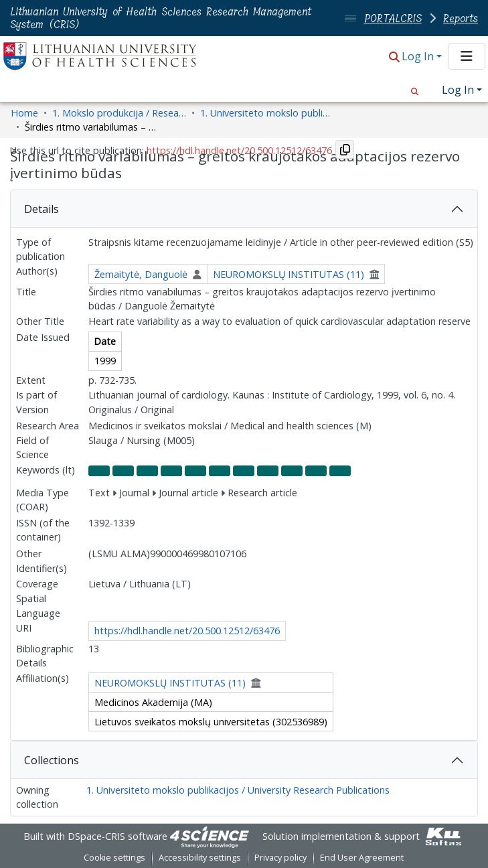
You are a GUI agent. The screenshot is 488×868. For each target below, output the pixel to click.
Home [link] (24, 113)
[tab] (244, 209)
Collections (52, 760)
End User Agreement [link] (362, 858)
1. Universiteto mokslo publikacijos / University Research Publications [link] (267, 113)
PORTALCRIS (393, 18)
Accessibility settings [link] (200, 858)
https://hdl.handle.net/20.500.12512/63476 (187, 631)
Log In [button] (419, 56)
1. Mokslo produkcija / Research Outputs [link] (119, 113)
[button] (394, 57)
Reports (461, 18)
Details (42, 209)
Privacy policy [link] (280, 858)
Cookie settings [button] (114, 858)
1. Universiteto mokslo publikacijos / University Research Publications (238, 790)
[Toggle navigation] (467, 56)
